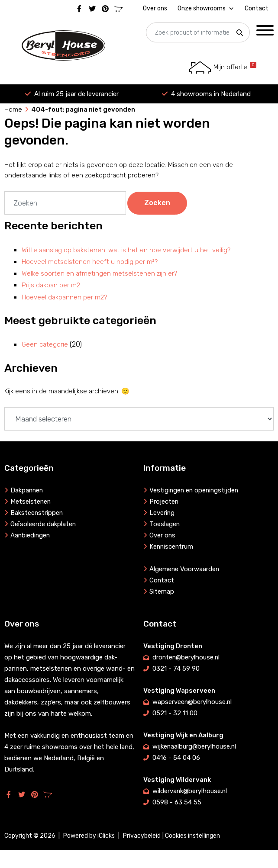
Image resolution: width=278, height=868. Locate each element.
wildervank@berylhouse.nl (190, 791)
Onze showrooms (206, 8)
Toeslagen (165, 524)
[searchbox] (198, 33)
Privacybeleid (142, 836)
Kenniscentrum (172, 547)
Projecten (164, 502)
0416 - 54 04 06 (176, 758)
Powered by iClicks (89, 836)
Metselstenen (31, 502)
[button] (239, 33)
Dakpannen (27, 490)
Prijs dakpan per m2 (51, 285)
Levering (162, 513)
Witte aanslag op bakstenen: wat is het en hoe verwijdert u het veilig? (126, 250)
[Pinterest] (105, 8)
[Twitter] (92, 8)
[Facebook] (79, 8)
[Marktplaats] (118, 8)
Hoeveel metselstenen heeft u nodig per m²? (90, 262)
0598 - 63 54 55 (177, 802)
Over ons (155, 8)
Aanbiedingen (31, 535)
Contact (257, 8)
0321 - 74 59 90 (176, 669)
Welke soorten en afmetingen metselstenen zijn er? (99, 273)
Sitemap (162, 592)
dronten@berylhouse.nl (187, 657)
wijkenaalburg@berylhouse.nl (195, 746)
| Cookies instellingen (191, 836)
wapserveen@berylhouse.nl (192, 702)
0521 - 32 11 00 (175, 713)
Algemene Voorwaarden (185, 569)
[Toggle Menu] (265, 30)
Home (13, 109)
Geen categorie (45, 344)
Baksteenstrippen (37, 513)
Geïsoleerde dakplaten (43, 524)
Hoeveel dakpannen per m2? (64, 297)
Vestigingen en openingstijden (195, 490)
